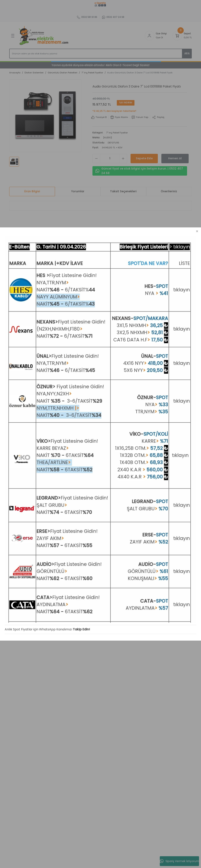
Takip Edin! (77, 856)
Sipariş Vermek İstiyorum (179, 861)
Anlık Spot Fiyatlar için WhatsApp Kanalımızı (34, 856)
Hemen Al (175, 158)
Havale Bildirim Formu (60, 384)
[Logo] (44, 36)
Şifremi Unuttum (20, 384)
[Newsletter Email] (53, 336)
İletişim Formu (55, 378)
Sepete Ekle (144, 158)
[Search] (100, 54)
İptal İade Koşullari (95, 388)
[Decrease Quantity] (96, 159)
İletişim (51, 372)
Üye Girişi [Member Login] (161, 34)
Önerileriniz (169, 191)
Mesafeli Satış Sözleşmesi (92, 374)
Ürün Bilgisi (32, 191)
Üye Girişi (15, 378)
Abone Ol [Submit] (85, 336)
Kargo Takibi (54, 390)
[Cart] (177, 36)
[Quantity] (110, 159)
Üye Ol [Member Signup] (159, 37)
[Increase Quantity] (123, 159)
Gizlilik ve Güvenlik (94, 382)
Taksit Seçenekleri (123, 191)
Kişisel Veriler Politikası (97, 394)
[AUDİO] (107, 138)
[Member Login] (149, 36)
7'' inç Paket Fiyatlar (117, 133)
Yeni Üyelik (16, 372)
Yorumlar (78, 191)
